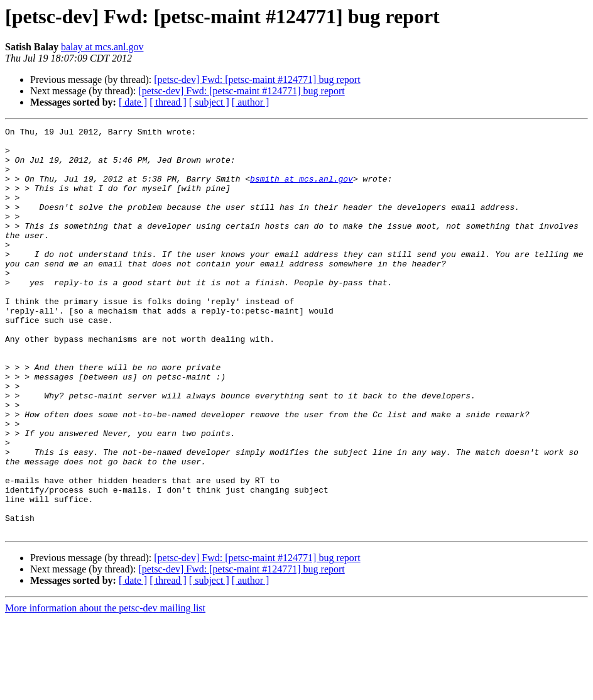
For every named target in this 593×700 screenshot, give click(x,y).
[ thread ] (168, 102)
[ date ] (133, 102)
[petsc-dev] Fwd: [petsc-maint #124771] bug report (257, 79)
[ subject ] (209, 102)
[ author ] (251, 102)
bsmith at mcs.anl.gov (302, 190)
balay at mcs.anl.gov (102, 47)
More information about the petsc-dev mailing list (105, 689)
